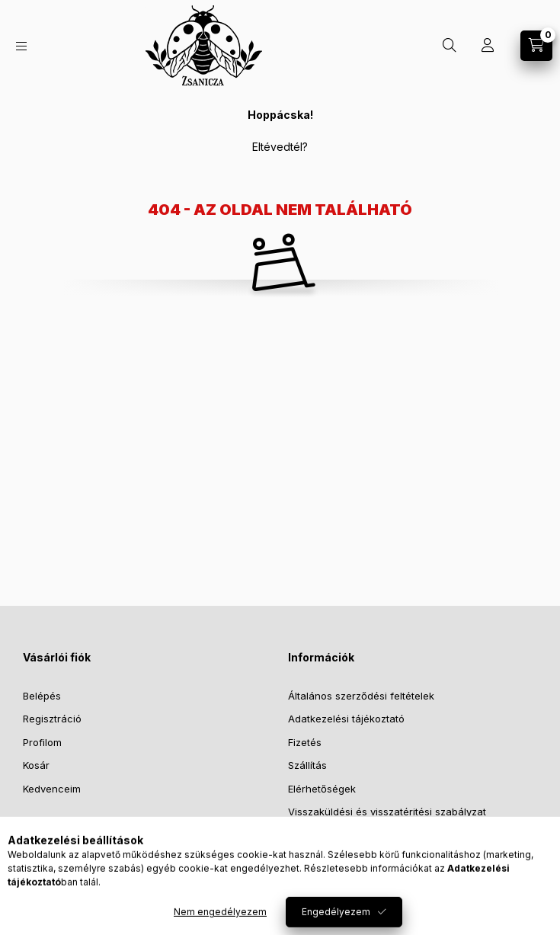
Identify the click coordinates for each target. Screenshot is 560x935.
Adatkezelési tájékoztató (346, 719)
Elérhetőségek (322, 789)
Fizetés (305, 742)
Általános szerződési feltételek (361, 696)
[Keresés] (450, 46)
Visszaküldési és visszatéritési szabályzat (387, 812)
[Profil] (488, 46)
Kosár (36, 765)
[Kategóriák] (21, 46)
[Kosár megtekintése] (536, 46)
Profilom (42, 742)
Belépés (42, 696)
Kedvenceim (52, 789)
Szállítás (307, 765)
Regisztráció (52, 719)
